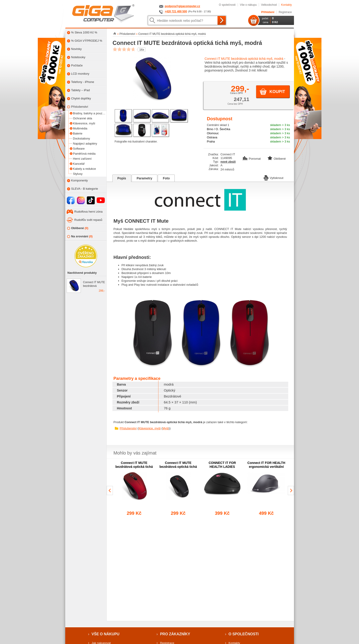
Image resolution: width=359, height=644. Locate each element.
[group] (134, 489)
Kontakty (287, 5)
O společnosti (227, 5)
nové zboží (228, 162)
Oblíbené (78, 228)
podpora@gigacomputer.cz (182, 6)
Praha (211, 141)
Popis (122, 178)
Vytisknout (274, 178)
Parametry (145, 178)
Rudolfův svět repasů (88, 220)
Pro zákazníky (175, 634)
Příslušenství (128, 428)
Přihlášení (268, 12)
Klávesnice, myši (150, 428)
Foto (166, 178)
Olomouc (213, 133)
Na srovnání (80, 237)
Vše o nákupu (248, 5)
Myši (166, 428)
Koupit (277, 92)
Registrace (285, 12)
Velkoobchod (269, 5)
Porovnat (252, 159)
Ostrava (212, 137)
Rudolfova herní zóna (89, 212)
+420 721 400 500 (176, 11)
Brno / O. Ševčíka (219, 129)
